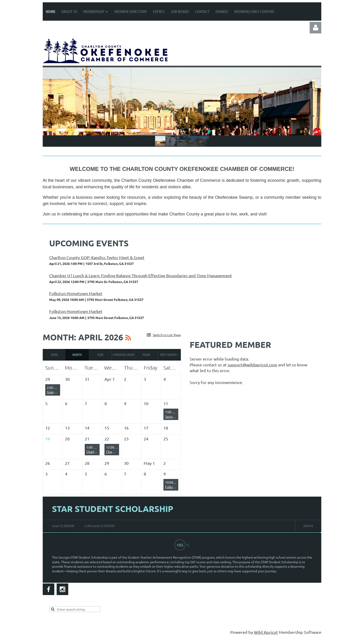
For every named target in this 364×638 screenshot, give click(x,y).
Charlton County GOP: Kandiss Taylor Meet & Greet (97, 257)
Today (146, 355)
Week (54, 355)
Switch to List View (167, 335)
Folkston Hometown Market (76, 293)
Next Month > (169, 355)
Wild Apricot (266, 632)
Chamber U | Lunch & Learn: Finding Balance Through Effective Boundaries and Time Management (141, 275)
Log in (315, 28)
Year (100, 355)
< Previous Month (123, 355)
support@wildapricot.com (252, 365)
